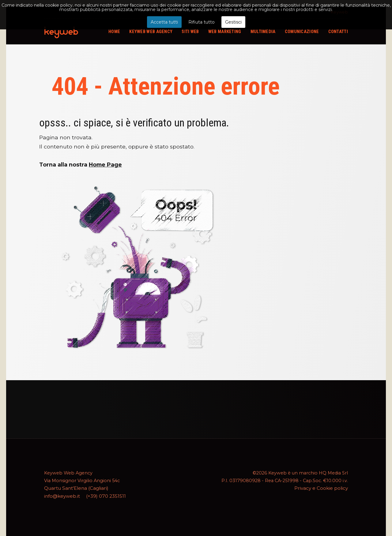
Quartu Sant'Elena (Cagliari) (74, 488)
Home (114, 32)
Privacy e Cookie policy (322, 488)
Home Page (105, 165)
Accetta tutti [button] (164, 22)
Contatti (338, 32)
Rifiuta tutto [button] (202, 22)
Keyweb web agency (151, 32)
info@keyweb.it (62, 496)
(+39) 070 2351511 (104, 496)
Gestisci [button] (233, 22)
